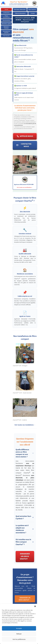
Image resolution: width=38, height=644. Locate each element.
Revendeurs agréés (6, 24)
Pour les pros (6, 36)
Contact (33, 13)
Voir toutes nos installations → (25, 425)
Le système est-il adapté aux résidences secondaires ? (22, 529)
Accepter (19, 628)
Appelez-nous (25, 136)
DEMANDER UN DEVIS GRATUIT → (25, 599)
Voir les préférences (19, 639)
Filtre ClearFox (32, 9)
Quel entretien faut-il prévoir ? (24, 517)
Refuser (19, 634)
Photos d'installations (6, 16)
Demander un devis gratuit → (25, 556)
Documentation (6, 20)
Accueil (6, 9)
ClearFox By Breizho (19, 2)
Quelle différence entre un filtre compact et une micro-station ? (22, 453)
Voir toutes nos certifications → (25, 187)
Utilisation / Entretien (6, 27)
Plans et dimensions (20, 13)
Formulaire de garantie (6, 32)
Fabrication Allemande (20, 9)
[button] (35, 606)
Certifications (6, 13)
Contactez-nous (24, 145)
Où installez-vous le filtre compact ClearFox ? (23, 542)
